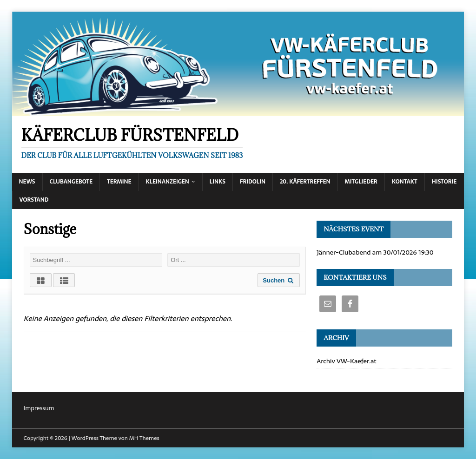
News (27, 182)
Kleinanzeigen (167, 182)
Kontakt (405, 182)
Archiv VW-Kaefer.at (347, 361)
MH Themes (144, 438)
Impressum (39, 408)
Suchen (279, 280)
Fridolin (253, 182)
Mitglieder (361, 182)
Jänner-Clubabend (344, 252)
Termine (119, 182)
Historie (444, 182)
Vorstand (34, 200)
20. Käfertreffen (305, 182)
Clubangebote (71, 182)
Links (218, 182)
